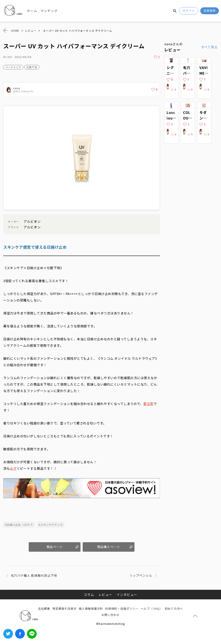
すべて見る (209, 47)
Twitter (8, 634)
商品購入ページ (108, 547)
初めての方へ (174, 609)
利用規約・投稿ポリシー (122, 609)
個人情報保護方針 (91, 609)
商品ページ (54, 547)
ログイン (189, 10)
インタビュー (127, 595)
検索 (175, 11)
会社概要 (44, 609)
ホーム (32, 11)
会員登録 (210, 10)
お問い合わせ (110, 615)
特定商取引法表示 (65, 609)
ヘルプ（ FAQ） (152, 609)
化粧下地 (32, 67)
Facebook (20, 634)
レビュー (105, 595)
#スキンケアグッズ (51, 525)
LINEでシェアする (32, 634)
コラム (89, 595)
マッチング (49, 11)
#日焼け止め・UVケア (19, 525)
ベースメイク (13, 67)
